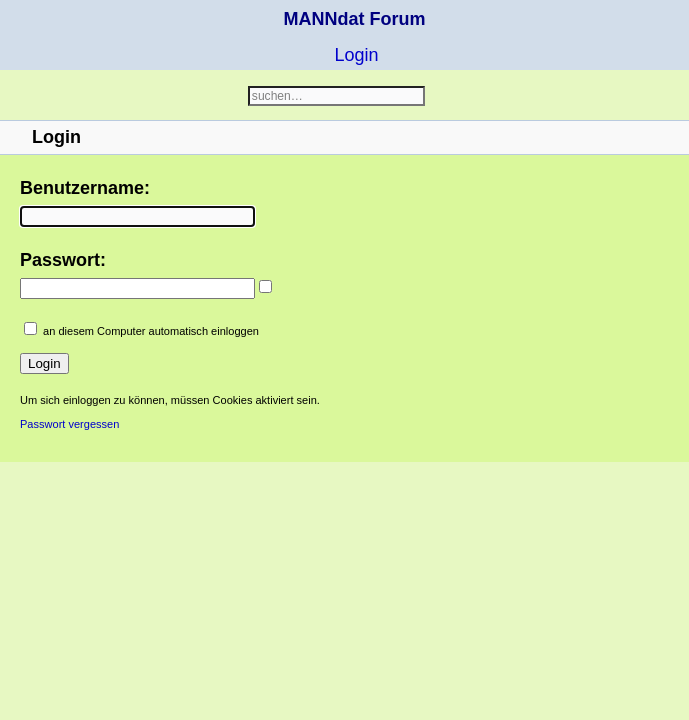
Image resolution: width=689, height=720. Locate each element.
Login (356, 55)
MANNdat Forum (355, 19)
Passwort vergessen (69, 424)
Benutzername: (85, 188)
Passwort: (63, 260)
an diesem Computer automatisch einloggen (151, 331)
